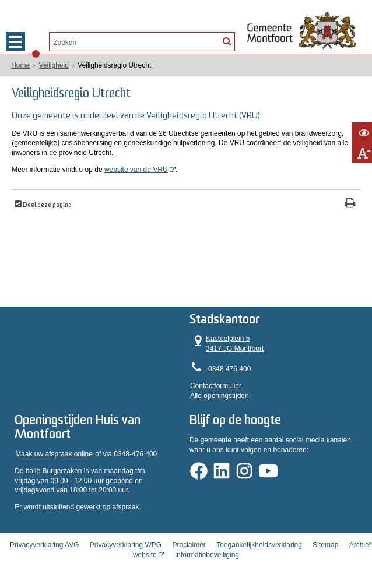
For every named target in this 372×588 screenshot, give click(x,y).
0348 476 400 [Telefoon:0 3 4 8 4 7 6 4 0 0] (229, 369)
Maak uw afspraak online (54, 454)
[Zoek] (226, 41)
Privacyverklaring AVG (44, 545)
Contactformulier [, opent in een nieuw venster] (216, 386)
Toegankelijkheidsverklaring (259, 545)
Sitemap (325, 545)
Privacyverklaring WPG (126, 545)
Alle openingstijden (220, 396)
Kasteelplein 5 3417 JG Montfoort (227, 344)
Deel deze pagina (47, 205)
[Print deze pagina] (350, 204)
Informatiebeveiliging (207, 555)
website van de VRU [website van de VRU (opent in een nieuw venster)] (136, 170)
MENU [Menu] (15, 42)
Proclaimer (189, 545)
